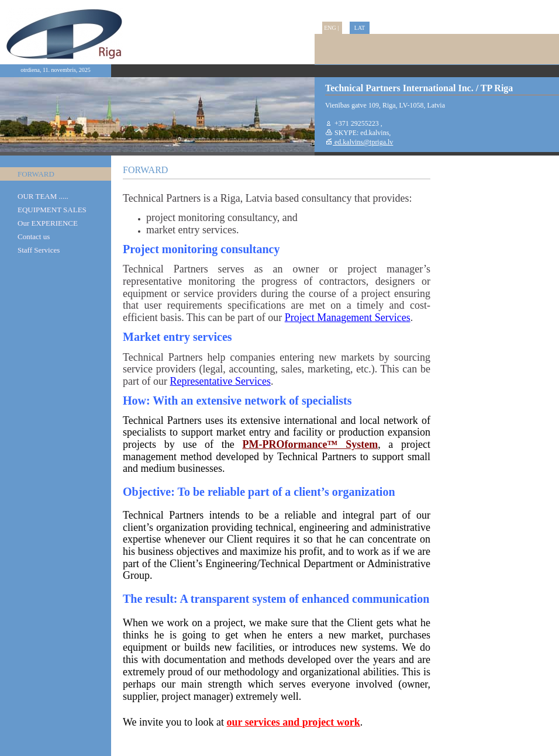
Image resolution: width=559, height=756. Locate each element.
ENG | (332, 28)
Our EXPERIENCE (48, 223)
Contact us (34, 237)
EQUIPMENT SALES (52, 210)
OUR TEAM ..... (43, 196)
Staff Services (39, 250)
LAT (360, 28)
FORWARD (36, 174)
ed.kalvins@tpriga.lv (363, 142)
